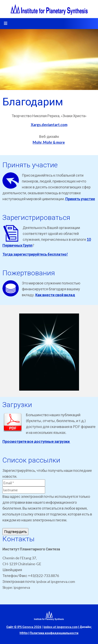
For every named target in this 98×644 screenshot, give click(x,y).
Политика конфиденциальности (54, 633)
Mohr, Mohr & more (49, 142)
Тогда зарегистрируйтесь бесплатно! (35, 254)
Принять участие (80, 199)
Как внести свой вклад (55, 295)
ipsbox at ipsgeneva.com (61, 627)
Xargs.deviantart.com (49, 125)
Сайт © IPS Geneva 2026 (24, 627)
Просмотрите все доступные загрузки (36, 441)
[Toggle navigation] (6, 24)
